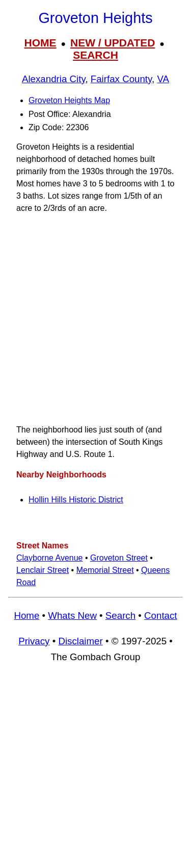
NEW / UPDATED (113, 43)
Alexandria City (53, 79)
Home (26, 616)
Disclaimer (80, 641)
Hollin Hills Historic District (76, 500)
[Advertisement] (95, 319)
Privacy (34, 641)
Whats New (72, 616)
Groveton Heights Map (69, 100)
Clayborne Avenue (49, 558)
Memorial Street (105, 570)
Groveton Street (119, 558)
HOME (40, 43)
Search (120, 616)
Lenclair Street (43, 570)
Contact (160, 616)
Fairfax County (121, 79)
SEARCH (95, 55)
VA (163, 79)
